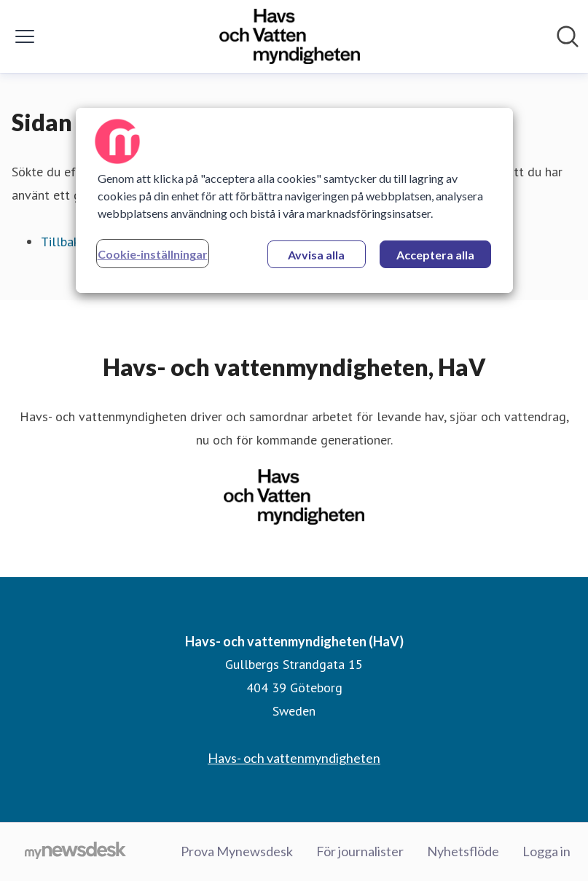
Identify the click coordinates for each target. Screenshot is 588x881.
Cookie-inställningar (153, 254)
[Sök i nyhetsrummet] (568, 36)
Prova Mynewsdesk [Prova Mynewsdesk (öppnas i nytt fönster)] (237, 851)
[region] (294, 200)
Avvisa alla (316, 255)
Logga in (546, 851)
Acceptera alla (435, 255)
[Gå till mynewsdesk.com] (75, 852)
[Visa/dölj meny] (25, 36)
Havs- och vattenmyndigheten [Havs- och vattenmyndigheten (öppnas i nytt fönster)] (294, 758)
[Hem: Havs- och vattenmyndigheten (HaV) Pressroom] (289, 36)
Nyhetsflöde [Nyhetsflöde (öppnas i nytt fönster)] (463, 851)
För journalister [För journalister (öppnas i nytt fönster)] (360, 851)
